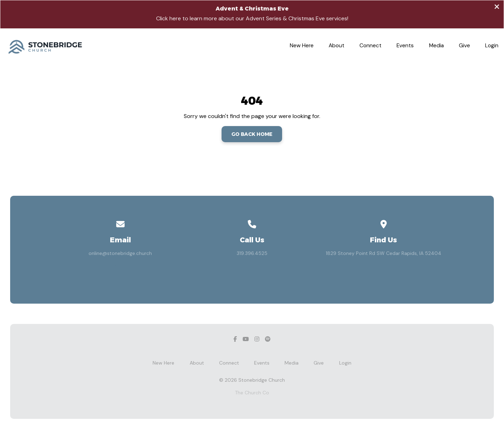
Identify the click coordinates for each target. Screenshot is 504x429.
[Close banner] (497, 8)
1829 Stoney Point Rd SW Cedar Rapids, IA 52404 (384, 253)
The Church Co (252, 393)
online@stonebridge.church (120, 253)
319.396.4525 (252, 253)
